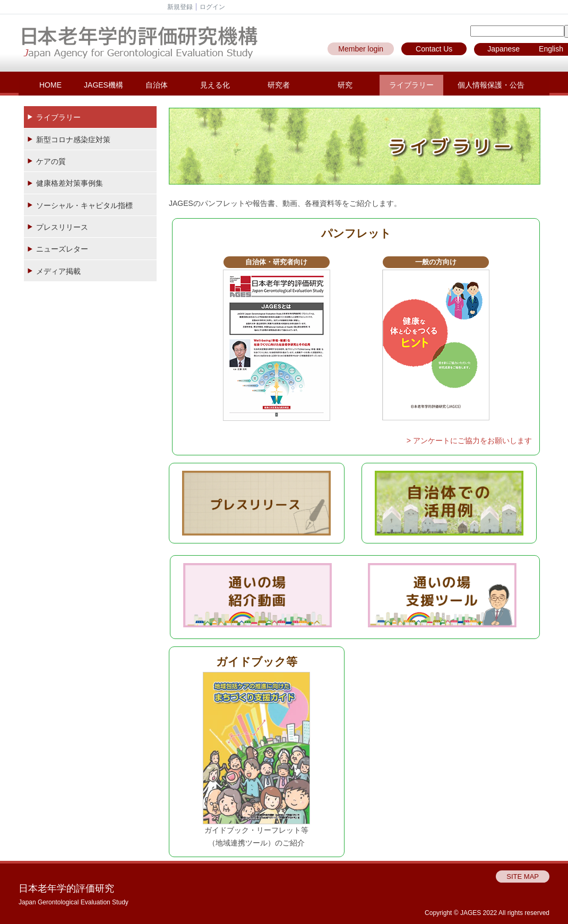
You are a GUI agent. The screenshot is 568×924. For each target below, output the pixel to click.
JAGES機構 (104, 85)
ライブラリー (411, 85)
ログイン (212, 7)
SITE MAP (523, 876)
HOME (50, 85)
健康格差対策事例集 (70, 183)
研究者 (279, 85)
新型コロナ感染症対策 (73, 140)
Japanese (504, 49)
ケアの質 (51, 161)
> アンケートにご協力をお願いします (469, 441)
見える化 (215, 85)
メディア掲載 (58, 271)
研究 (345, 85)
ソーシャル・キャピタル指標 (84, 205)
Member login (361, 49)
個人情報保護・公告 (491, 85)
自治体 (157, 85)
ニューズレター (62, 249)
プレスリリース (62, 227)
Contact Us (434, 49)
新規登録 (180, 7)
